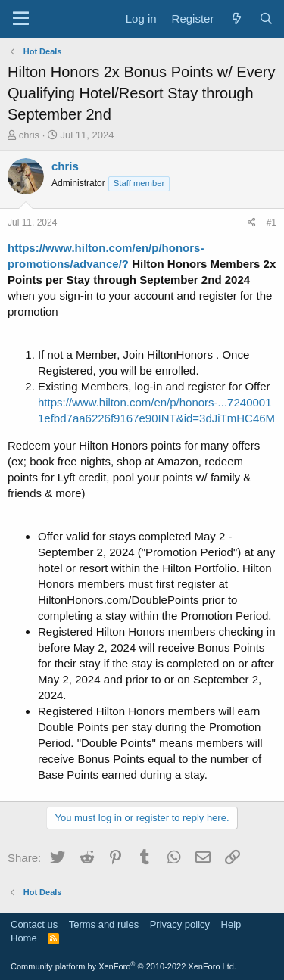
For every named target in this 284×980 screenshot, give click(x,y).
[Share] (252, 223)
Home (24, 938)
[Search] (266, 19)
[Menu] (21, 19)
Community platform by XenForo (123, 966)
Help (231, 924)
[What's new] (236, 19)
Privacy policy (180, 924)
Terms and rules (104, 924)
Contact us (34, 924)
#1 (272, 222)
